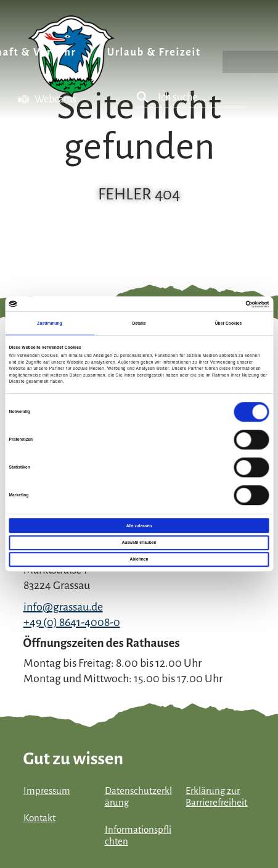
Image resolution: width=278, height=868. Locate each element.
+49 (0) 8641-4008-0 (72, 622)
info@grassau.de (63, 607)
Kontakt (39, 818)
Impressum (47, 791)
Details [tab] (139, 323)
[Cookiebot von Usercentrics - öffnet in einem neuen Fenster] (215, 304)
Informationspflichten (138, 836)
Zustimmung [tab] (49, 323)
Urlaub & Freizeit (154, 52)
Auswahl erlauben (139, 542)
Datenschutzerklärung (138, 797)
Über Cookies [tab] (228, 323)
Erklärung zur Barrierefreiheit (216, 797)
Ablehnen (139, 560)
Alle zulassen (139, 526)
